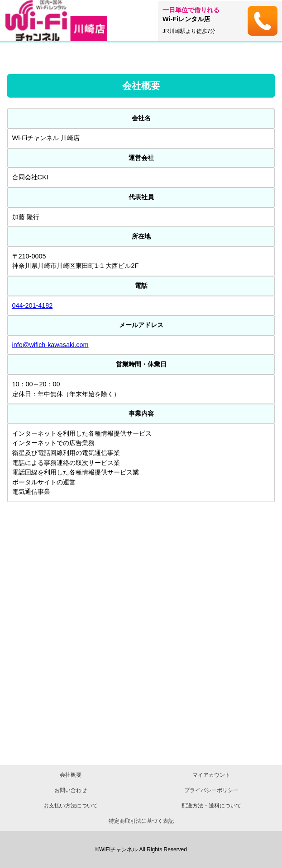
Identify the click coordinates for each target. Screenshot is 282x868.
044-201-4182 (33, 305)
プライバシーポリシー (211, 790)
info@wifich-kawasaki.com (50, 345)
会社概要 (71, 775)
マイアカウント (211, 775)
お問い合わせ (71, 790)
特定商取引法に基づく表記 (141, 821)
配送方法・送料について (211, 806)
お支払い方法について (71, 806)
